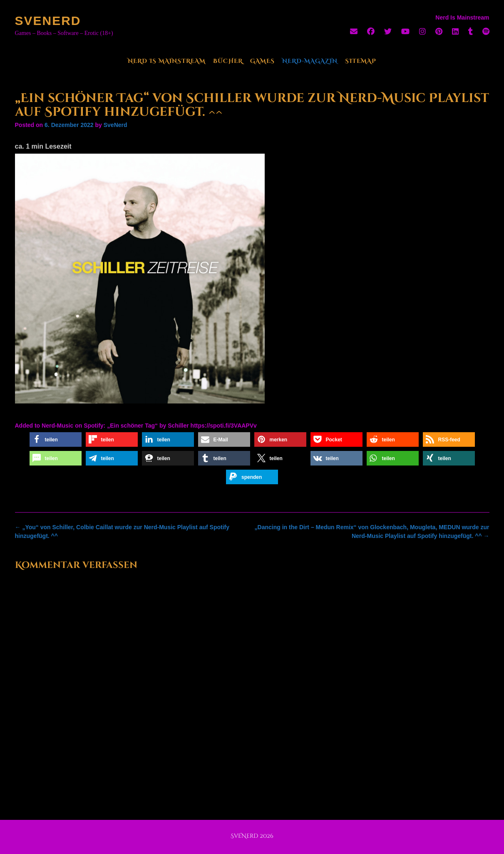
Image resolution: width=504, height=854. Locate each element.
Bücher (228, 61)
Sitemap (361, 61)
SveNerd (48, 21)
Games (262, 61)
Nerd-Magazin (310, 61)
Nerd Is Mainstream (167, 61)
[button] (56, 439)
